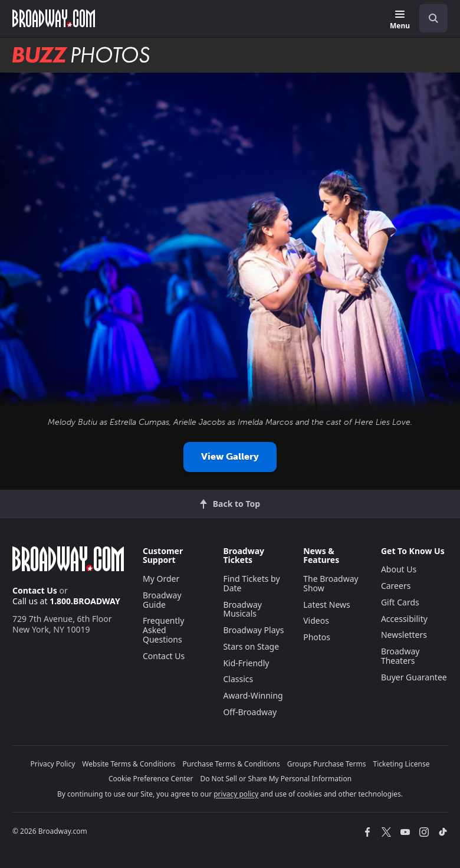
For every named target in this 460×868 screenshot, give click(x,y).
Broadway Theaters (400, 656)
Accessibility (404, 619)
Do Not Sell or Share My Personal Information (276, 779)
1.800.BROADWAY (85, 601)
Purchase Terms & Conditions (231, 764)
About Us (399, 569)
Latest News (327, 605)
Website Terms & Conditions (129, 764)
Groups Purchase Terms (327, 764)
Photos (317, 637)
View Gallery (230, 456)
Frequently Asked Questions (163, 630)
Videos (316, 620)
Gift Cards (400, 602)
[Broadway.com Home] (54, 18)
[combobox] (429, 18)
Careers (396, 586)
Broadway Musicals (242, 609)
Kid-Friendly (246, 663)
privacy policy (236, 794)
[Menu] (400, 20)
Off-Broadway (250, 712)
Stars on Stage (251, 646)
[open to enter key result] (433, 18)
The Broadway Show (331, 583)
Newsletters (404, 635)
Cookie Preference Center (151, 779)
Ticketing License (402, 764)
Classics (238, 679)
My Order (161, 579)
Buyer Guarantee (414, 677)
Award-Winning (253, 695)
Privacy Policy (53, 764)
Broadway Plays (253, 630)
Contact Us (35, 590)
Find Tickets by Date (251, 583)
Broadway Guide (162, 600)
